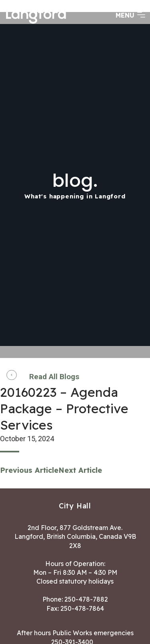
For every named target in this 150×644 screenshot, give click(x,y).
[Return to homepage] (36, 23)
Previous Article (29, 470)
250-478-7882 (86, 599)
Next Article (80, 470)
